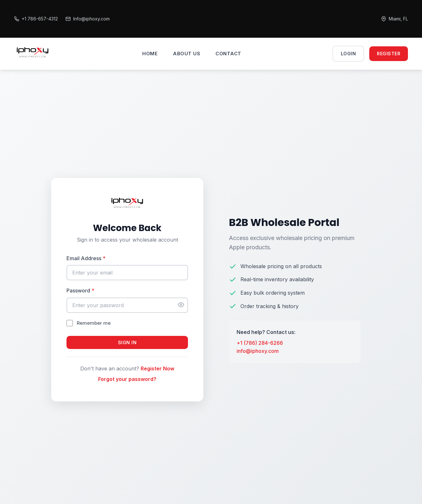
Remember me (94, 323)
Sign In (127, 342)
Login (348, 54)
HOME (150, 54)
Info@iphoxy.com (88, 19)
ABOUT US (187, 54)
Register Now (157, 368)
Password (80, 291)
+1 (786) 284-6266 (260, 343)
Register (389, 54)
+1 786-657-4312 (36, 19)
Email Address (86, 258)
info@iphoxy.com (258, 351)
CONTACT (228, 54)
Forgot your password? (127, 379)
